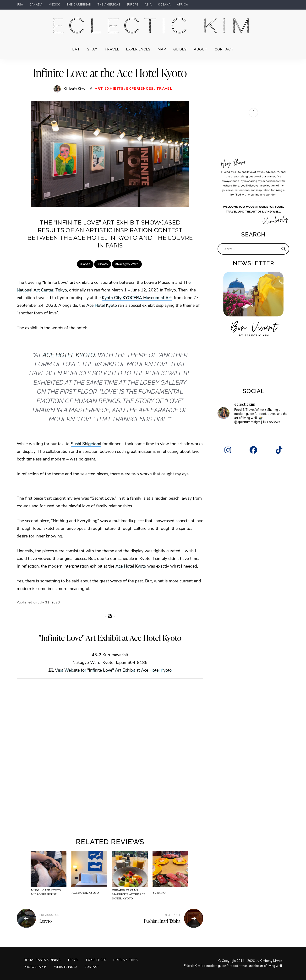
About (201, 49)
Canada (36, 5)
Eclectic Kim (153, 27)
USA (20, 5)
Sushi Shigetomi (86, 443)
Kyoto (104, 264)
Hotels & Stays (126, 960)
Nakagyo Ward (128, 264)
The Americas (109, 5)
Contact (224, 49)
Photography (35, 967)
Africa (183, 5)
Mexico (55, 5)
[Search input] (251, 249)
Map (162, 49)
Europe (132, 5)
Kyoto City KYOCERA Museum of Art (137, 297)
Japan (86, 264)
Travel (112, 49)
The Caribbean (79, 5)
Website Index (66, 967)
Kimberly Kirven (76, 88)
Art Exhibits (109, 89)
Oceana (164, 5)
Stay (92, 49)
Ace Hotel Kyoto (102, 305)
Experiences (138, 49)
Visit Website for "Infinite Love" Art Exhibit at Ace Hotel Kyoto (113, 670)
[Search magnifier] (284, 249)
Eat (76, 49)
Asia (148, 5)
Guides (180, 49)
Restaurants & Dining (42, 960)
